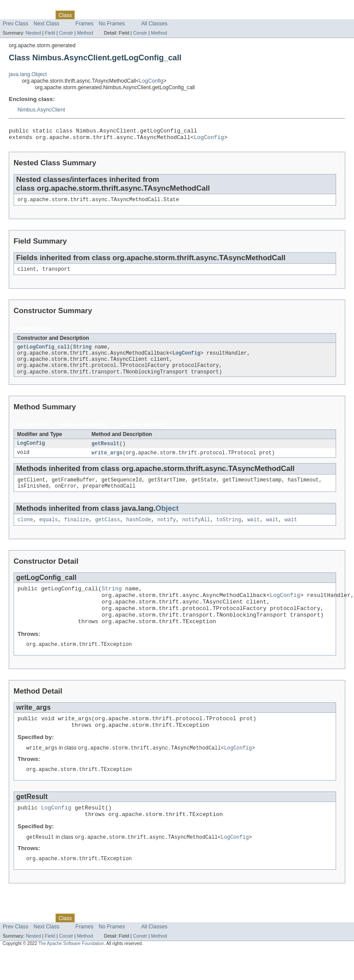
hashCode (139, 531)
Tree (100, 15)
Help (167, 15)
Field (50, 33)
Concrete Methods (142, 433)
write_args (107, 462)
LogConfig (151, 81)
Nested (33, 33)
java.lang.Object (28, 74)
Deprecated (124, 15)
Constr (66, 33)
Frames (85, 24)
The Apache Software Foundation (71, 972)
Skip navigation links (24, 7)
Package (40, 15)
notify (167, 531)
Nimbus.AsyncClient (41, 110)
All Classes (154, 24)
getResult (105, 452)
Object (167, 519)
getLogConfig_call (43, 352)
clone (25, 531)
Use (84, 15)
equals (49, 531)
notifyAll (196, 531)
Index (149, 15)
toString (229, 531)
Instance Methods (83, 433)
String (82, 352)
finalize (77, 531)
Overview (14, 15)
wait (253, 531)
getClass (108, 531)
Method (85, 33)
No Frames (112, 24)
